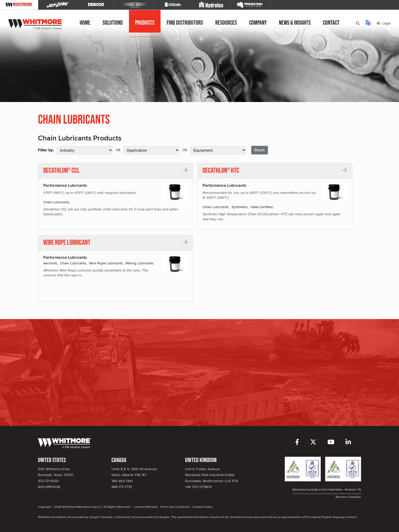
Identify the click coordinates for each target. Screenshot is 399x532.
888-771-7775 (122, 487)
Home (85, 23)
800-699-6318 (49, 487)
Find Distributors (185, 23)
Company (258, 23)
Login (384, 23)
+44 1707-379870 (198, 487)
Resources (226, 23)
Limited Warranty (146, 507)
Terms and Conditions (175, 507)
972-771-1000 (48, 481)
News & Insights (295, 23)
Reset (260, 150)
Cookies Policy (202, 507)
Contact (331, 23)
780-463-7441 (122, 481)
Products (145, 23)
